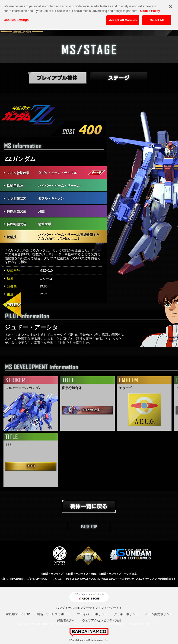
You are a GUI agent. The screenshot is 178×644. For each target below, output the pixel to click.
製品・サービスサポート (53, 614)
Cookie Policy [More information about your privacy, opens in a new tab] (150, 9)
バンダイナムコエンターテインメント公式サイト (89, 608)
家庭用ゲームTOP (18, 614)
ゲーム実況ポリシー (159, 614)
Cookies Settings (16, 18)
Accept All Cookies (123, 18)
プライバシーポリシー (92, 614)
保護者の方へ (66, 620)
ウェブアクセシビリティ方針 (102, 620)
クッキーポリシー (126, 614)
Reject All (157, 18)
